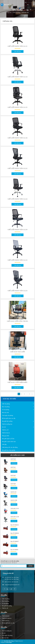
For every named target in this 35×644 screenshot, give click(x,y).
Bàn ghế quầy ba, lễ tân (8, 439)
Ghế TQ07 (13, 476)
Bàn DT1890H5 (14, 550)
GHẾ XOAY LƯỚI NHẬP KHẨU (17, 382)
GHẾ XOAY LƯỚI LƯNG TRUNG (18, 321)
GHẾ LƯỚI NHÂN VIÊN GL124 (18, 77)
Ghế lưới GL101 (15, 508)
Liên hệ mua (17, 51)
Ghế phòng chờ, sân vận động (10, 447)
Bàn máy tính (5, 412)
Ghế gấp (4, 444)
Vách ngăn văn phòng (7, 415)
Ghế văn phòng (6, 404)
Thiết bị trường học (7, 424)
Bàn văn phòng (6, 407)
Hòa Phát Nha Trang (9, 641)
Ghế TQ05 (13, 484)
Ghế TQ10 (13, 459)
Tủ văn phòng (6, 410)
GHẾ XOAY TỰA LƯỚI (17, 352)
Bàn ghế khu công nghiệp (9, 450)
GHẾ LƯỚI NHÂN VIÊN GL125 (18, 107)
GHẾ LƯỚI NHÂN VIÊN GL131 (18, 46)
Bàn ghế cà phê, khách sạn (9, 441)
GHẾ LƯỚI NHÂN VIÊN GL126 (18, 138)
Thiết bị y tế (5, 430)
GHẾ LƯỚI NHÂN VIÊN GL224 (18, 199)
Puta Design (9, 642)
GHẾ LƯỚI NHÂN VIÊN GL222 (18, 168)
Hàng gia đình (6, 436)
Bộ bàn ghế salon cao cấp (9, 418)
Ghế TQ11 (13, 467)
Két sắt (4, 427)
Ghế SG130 (13, 492)
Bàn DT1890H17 (15, 541)
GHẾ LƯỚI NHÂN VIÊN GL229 (18, 230)
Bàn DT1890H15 (15, 525)
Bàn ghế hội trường (7, 421)
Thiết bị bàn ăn (6, 433)
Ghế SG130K (14, 500)
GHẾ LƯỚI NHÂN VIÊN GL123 (18, 260)
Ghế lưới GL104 (15, 517)
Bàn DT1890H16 (15, 533)
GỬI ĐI (30, 566)
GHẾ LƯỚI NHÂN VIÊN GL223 (18, 291)
